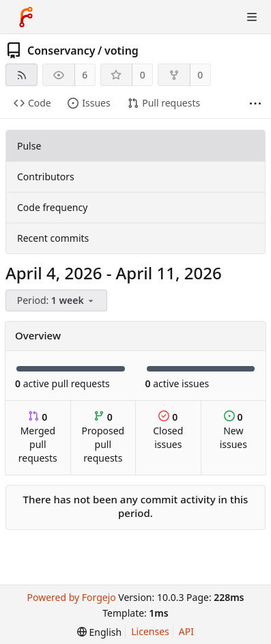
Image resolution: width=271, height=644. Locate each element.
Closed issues (168, 431)
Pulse (29, 146)
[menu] (57, 301)
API (186, 631)
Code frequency (52, 207)
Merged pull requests (38, 437)
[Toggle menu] (252, 17)
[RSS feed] (22, 75)
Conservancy (61, 51)
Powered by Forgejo (71, 597)
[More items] (255, 103)
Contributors (46, 177)
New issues (233, 431)
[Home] (26, 17)
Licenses (150, 631)
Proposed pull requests (103, 437)
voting (122, 51)
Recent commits (53, 238)
